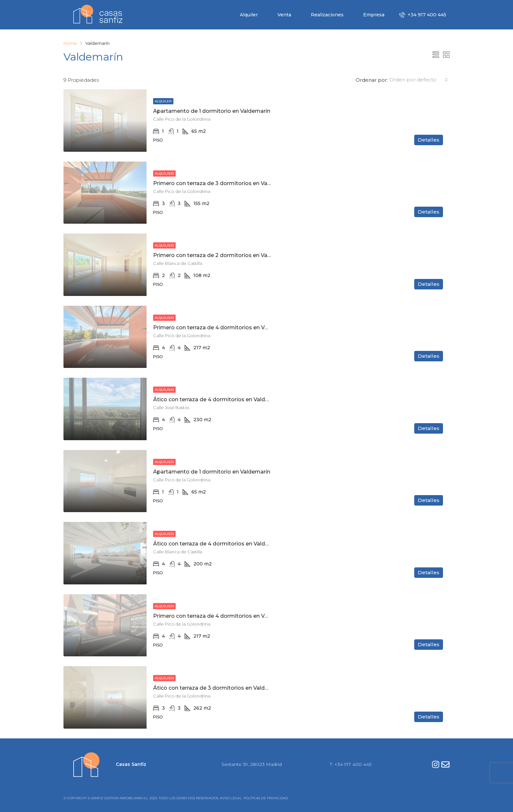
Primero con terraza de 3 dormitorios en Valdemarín (222, 183)
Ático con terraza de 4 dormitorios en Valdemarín (218, 399)
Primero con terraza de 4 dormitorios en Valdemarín (222, 328)
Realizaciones (327, 15)
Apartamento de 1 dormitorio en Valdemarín (212, 111)
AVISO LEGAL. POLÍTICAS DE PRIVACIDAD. (254, 798)
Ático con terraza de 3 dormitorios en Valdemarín (218, 688)
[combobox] (419, 80)
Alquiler (249, 15)
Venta (284, 15)
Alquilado (164, 173)
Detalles (429, 140)
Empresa (374, 15)
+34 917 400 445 (423, 15)
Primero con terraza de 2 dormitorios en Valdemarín (222, 255)
